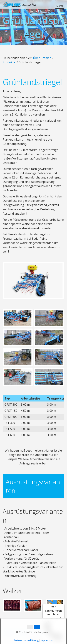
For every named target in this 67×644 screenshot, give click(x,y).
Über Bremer (42, 58)
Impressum (35, 631)
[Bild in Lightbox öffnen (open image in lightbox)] (33, 281)
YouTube (23, 635)
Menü (60, 6)
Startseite (8, 631)
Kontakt (22, 631)
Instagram (9, 635)
